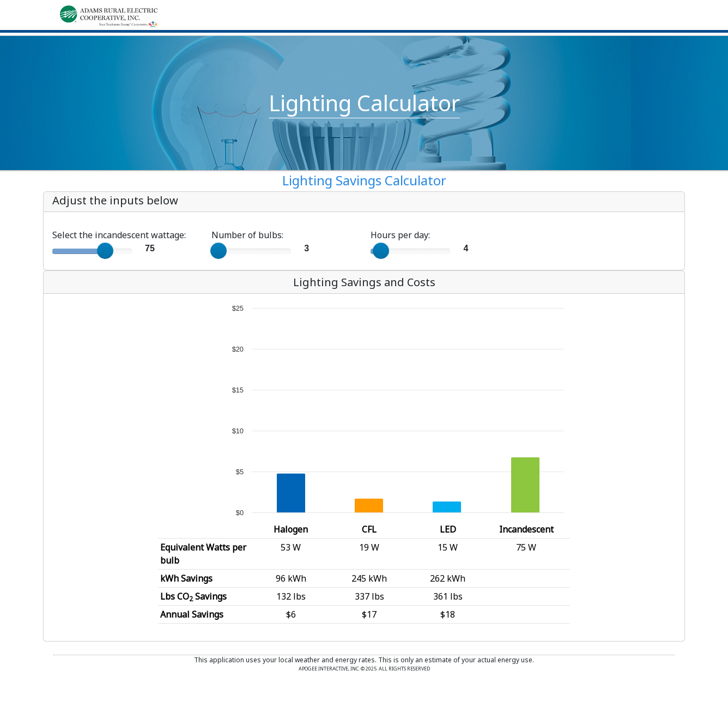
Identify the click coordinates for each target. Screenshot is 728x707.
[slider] (105, 251)
